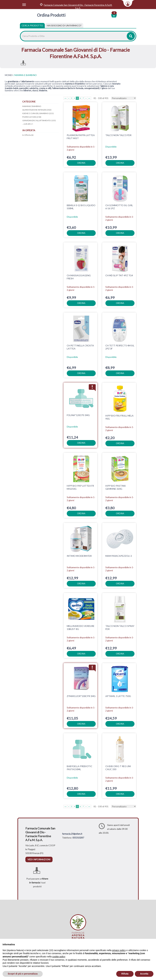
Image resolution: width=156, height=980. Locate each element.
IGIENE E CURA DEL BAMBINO (38, 113)
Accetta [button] (144, 974)
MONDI (9, 75)
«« (65, 98)
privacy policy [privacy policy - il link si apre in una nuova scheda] (119, 950)
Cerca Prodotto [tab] (32, 25)
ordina (81, 163)
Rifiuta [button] (125, 974)
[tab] (64, 26)
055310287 (78, 838)
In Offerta (28, 135)
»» (89, 98)
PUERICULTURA (32, 117)
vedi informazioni (39, 859)
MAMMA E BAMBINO (32, 106)
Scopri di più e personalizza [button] (23, 974)
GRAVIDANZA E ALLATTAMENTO (39, 120)
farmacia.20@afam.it (72, 834)
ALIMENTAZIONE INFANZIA (37, 110)
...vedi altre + (28, 124)
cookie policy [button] (59, 957)
